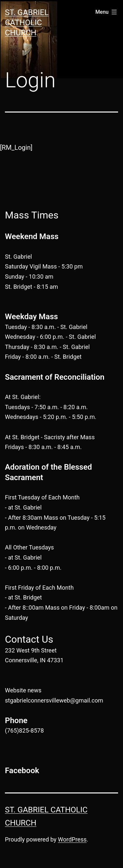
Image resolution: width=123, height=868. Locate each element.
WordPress (72, 839)
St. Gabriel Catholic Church (27, 23)
